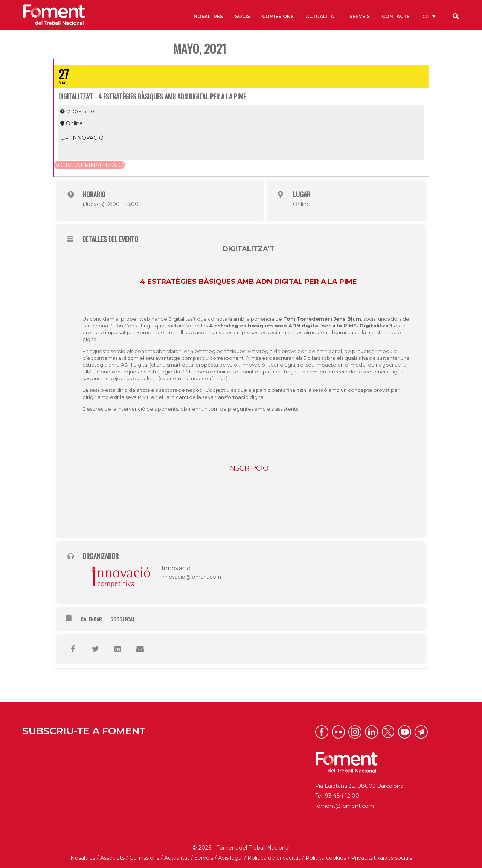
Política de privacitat (274, 858)
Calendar (91, 619)
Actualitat (177, 858)
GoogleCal (123, 619)
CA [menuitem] (426, 16)
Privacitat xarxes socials (381, 858)
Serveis (204, 858)
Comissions (144, 858)
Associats (112, 858)
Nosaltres (83, 858)
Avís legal (230, 858)
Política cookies (326, 858)
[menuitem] (429, 16)
